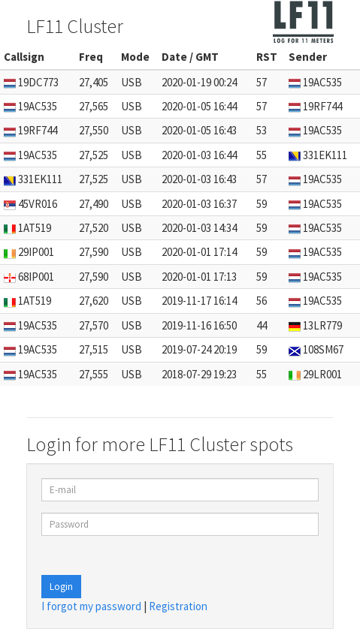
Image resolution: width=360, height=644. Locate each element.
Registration (178, 606)
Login (61, 587)
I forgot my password (91, 606)
